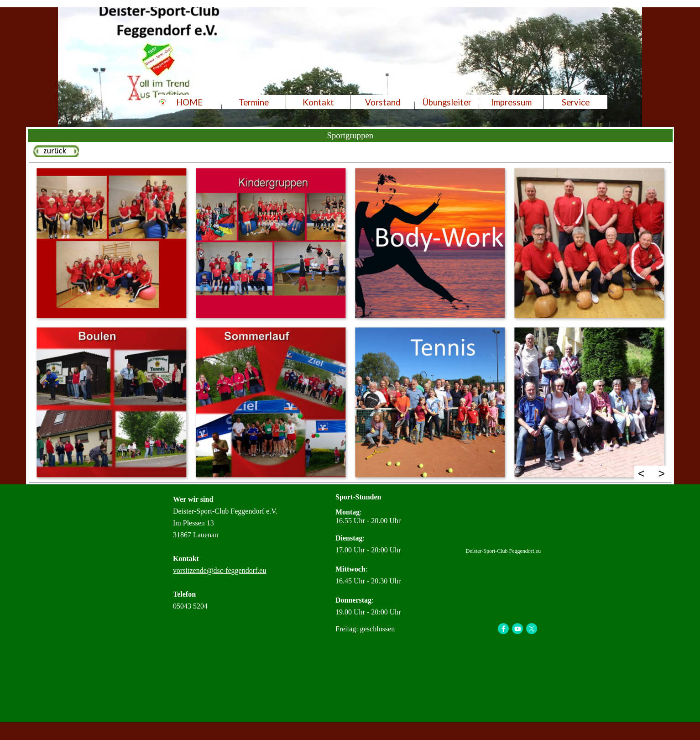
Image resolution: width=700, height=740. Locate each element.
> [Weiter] (662, 473)
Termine (254, 102)
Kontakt (318, 102)
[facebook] (503, 629)
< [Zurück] (641, 473)
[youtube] (517, 629)
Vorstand (383, 102)
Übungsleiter (447, 102)
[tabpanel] (350, 152)
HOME (189, 102)
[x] (532, 629)
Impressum (511, 102)
